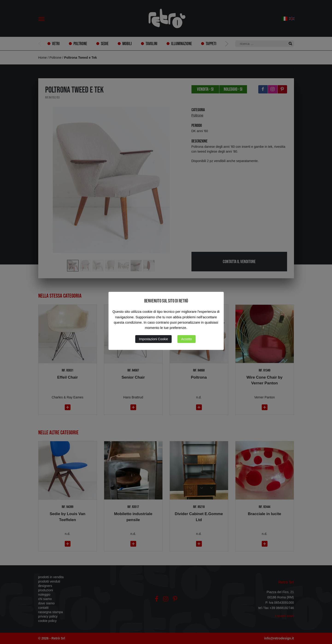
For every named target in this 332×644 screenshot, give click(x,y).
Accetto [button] (187, 339)
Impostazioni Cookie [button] (153, 339)
